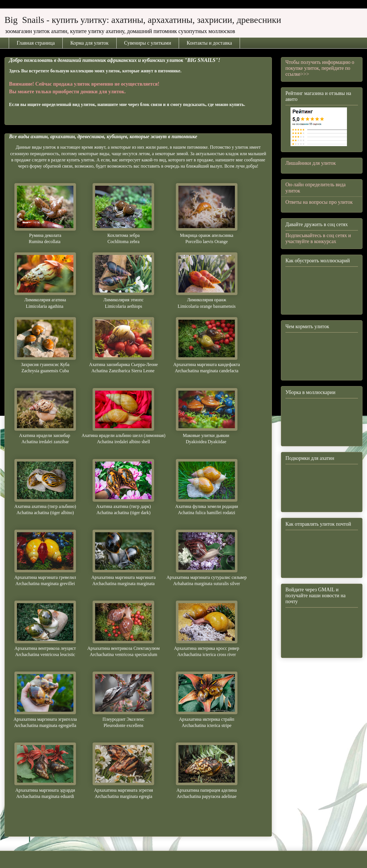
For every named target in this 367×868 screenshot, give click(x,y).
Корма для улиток (89, 43)
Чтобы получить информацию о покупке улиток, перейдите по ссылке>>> (320, 68)
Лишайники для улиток (311, 163)
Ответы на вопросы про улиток (319, 202)
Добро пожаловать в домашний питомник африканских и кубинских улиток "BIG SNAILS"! (115, 60)
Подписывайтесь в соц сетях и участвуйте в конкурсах (318, 238)
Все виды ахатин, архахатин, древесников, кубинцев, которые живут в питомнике (103, 137)
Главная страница (36, 43)
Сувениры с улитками (148, 43)
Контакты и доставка (209, 43)
